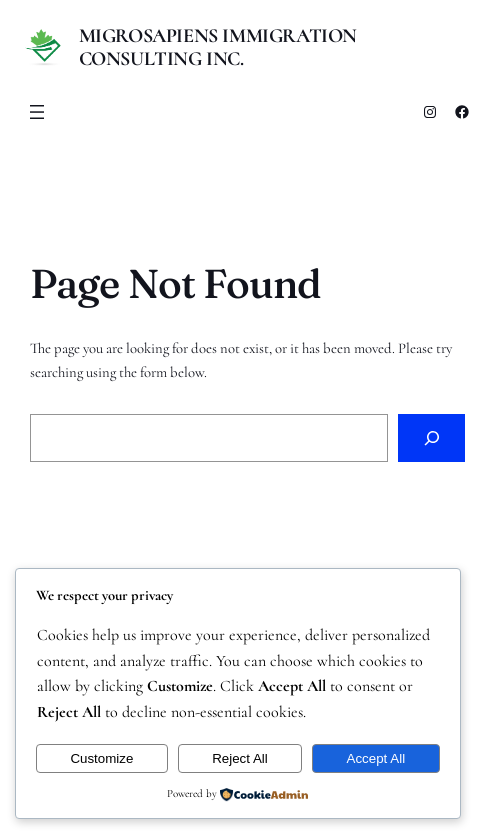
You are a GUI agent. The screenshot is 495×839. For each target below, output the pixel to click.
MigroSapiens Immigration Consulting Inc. (218, 47)
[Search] (431, 438)
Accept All (376, 758)
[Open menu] (37, 112)
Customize (101, 758)
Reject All (240, 758)
